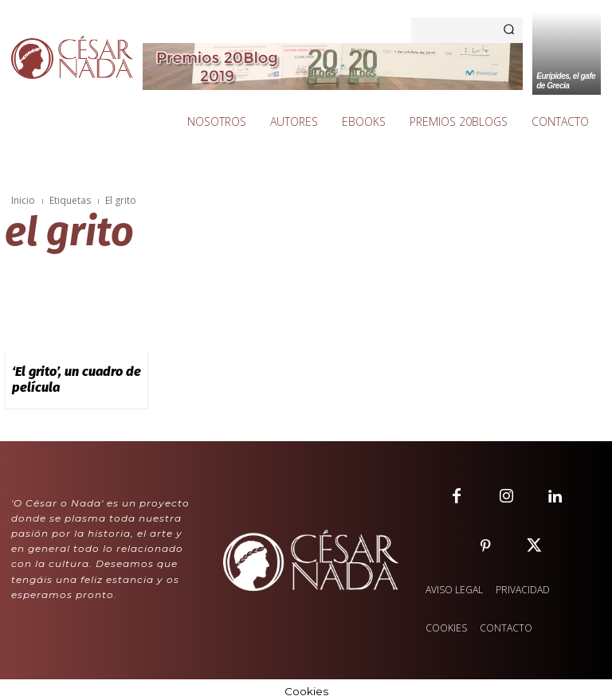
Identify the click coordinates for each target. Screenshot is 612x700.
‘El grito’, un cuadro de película (67, 377)
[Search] (509, 30)
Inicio (23, 200)
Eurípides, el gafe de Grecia (566, 81)
